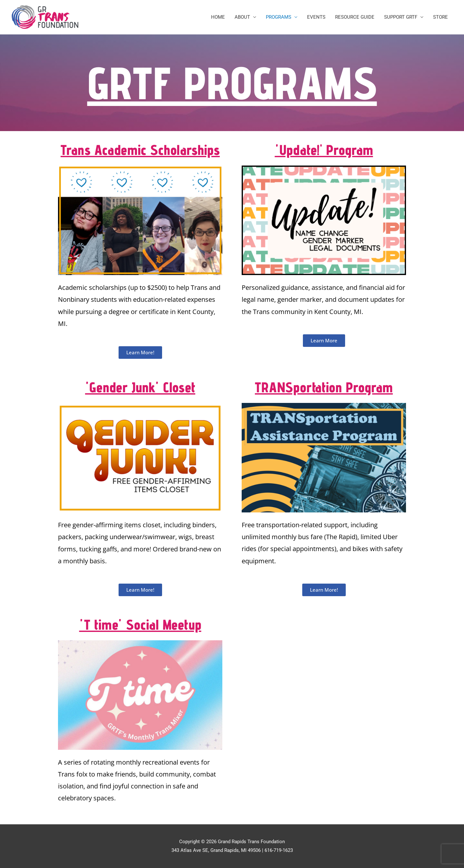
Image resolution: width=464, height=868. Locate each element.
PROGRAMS (279, 17)
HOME (218, 17)
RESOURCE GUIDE (355, 17)
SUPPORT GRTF (401, 17)
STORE (440, 17)
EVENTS (316, 17)
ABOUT (242, 17)
